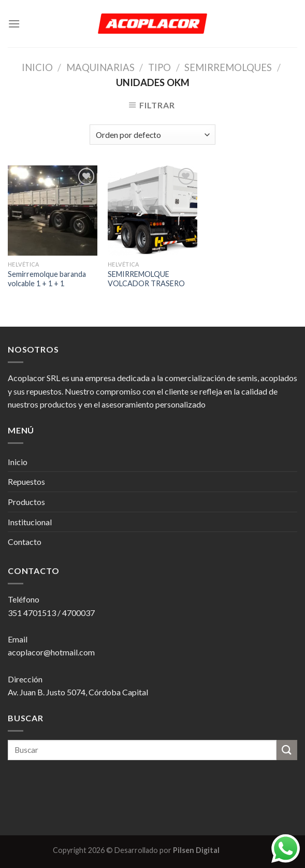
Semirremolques (228, 67)
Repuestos (26, 481)
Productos (26, 502)
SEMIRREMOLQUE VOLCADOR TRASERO (146, 279)
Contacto (25, 542)
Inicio (37, 67)
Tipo (159, 67)
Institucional (30, 522)
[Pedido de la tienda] (152, 135)
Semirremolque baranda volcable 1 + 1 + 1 (47, 279)
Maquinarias (100, 67)
